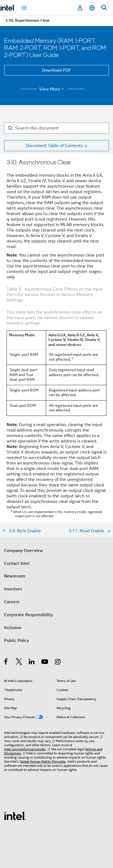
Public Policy (17, 641)
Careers (12, 602)
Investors (13, 589)
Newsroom (15, 576)
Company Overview (23, 551)
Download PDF (56, 70)
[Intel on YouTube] (45, 663)
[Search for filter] (56, 128)
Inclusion (13, 628)
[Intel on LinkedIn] (32, 663)
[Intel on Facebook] (6, 663)
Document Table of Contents (54, 146)
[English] (92, 8)
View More (53, 89)
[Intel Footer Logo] (15, 816)
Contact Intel (17, 563)
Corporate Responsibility (29, 615)
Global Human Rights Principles (43, 761)
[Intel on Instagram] (58, 663)
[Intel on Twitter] (19, 663)
